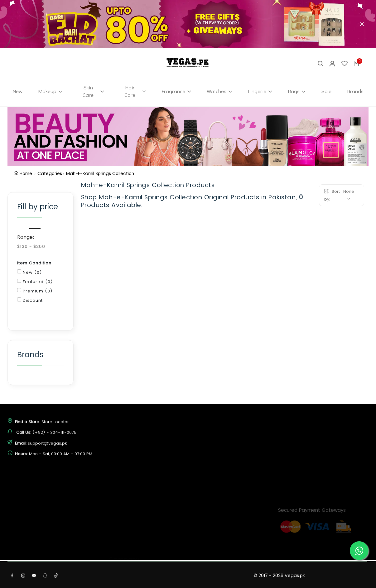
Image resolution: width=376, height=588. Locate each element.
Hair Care (135, 91)
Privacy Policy (122, 556)
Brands (355, 91)
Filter (34, 315)
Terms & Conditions (128, 567)
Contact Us (120, 544)
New (17, 91)
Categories (50, 173)
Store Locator (55, 439)
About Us (118, 533)
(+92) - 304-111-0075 (54, 450)
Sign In (200, 561)
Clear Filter (61, 187)
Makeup (50, 91)
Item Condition (34, 263)
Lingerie (260, 91)
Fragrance (176, 91)
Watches (219, 91)
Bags (297, 91)
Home (23, 173)
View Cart (203, 573)
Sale (326, 91)
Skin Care (93, 91)
